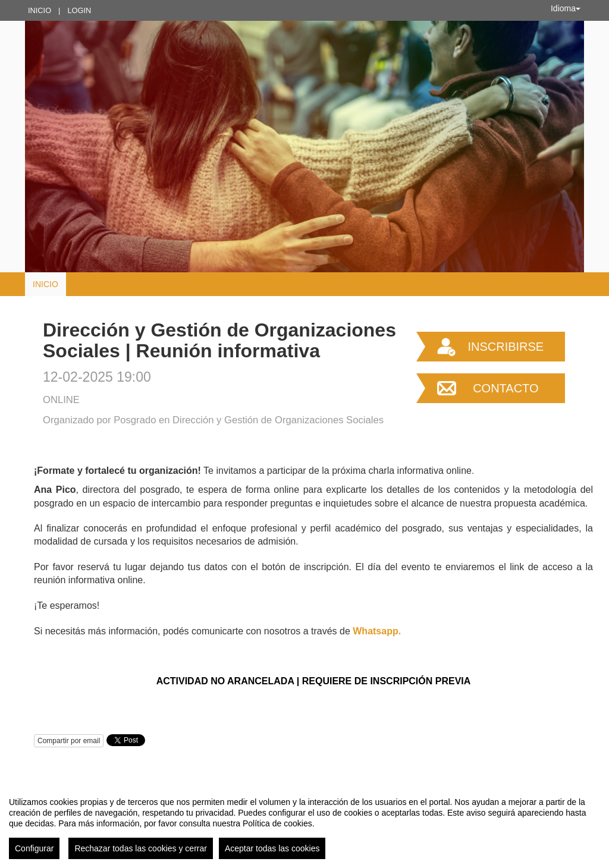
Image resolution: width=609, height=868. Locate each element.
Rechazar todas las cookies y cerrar (141, 848)
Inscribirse (506, 347)
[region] (304, 823)
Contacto (506, 388)
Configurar (34, 848)
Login (79, 10)
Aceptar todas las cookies (272, 848)
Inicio (40, 10)
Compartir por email (69, 741)
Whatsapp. (377, 631)
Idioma (566, 8)
